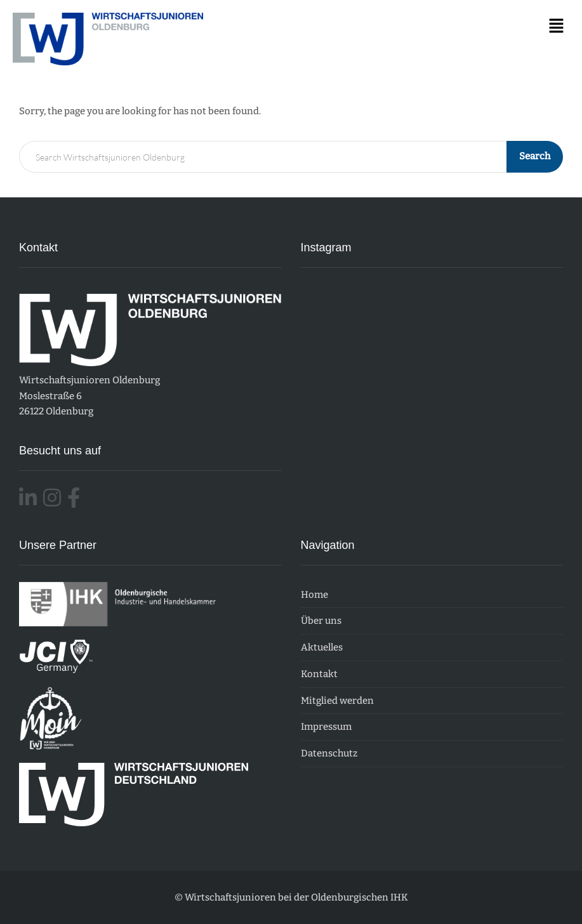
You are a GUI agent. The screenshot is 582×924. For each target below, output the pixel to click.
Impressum (326, 727)
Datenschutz (329, 753)
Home (314, 595)
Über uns (321, 621)
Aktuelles (322, 647)
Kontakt (319, 674)
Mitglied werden (337, 701)
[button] (557, 27)
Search (535, 156)
